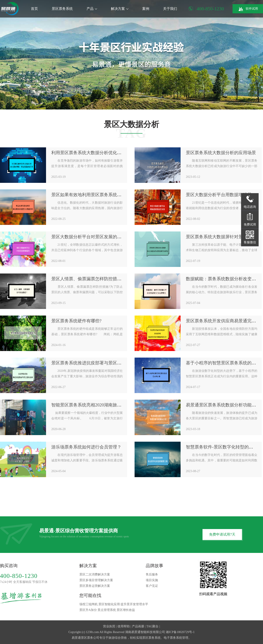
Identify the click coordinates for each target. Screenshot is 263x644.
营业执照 (109, 626)
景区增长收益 (126, 610)
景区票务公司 (90, 638)
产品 (92, 9)
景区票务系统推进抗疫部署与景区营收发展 (93, 363)
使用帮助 (124, 626)
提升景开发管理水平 (134, 604)
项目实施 (152, 580)
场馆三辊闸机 (89, 604)
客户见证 (152, 586)
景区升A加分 (88, 610)
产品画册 (138, 626)
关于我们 (170, 9)
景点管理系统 (107, 610)
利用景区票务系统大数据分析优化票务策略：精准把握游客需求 (113, 153)
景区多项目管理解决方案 (96, 580)
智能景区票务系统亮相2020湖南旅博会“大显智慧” (99, 405)
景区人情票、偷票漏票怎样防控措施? (87, 279)
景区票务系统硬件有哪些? (76, 321)
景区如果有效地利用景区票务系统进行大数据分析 (100, 195)
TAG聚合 (153, 626)
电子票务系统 (173, 638)
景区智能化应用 (109, 604)
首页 (34, 9)
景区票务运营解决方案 (95, 586)
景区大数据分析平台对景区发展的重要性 (91, 237)
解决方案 (120, 9)
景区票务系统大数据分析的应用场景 (221, 153)
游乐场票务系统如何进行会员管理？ (86, 447)
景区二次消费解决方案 (95, 574)
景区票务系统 (62, 9)
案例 (146, 9)
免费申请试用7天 (222, 534)
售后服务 (152, 574)
